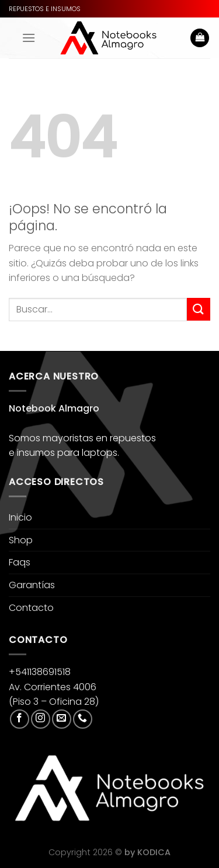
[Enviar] (199, 309)
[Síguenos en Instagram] (41, 719)
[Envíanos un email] (62, 719)
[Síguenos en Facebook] (20, 719)
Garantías (32, 585)
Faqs (20, 562)
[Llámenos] (83, 719)
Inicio (20, 517)
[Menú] (29, 38)
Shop (21, 540)
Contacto (31, 608)
